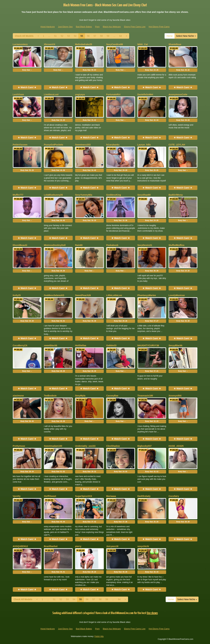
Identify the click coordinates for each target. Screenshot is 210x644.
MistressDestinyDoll (55, 245)
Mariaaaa (111, 496)
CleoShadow (113, 446)
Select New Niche (186, 36)
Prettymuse (19, 446)
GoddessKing (114, 195)
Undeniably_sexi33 (85, 446)
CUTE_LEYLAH (177, 145)
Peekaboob (112, 245)
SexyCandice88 (115, 44)
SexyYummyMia (84, 195)
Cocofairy (174, 496)
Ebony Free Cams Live (135, 27)
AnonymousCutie (178, 94)
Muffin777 (18, 195)
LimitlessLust (51, 94)
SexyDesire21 (145, 245)
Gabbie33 (111, 345)
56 (88, 36)
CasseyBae (112, 396)
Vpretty (17, 496)
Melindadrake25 (84, 44)
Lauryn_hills (144, 145)
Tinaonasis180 (145, 396)
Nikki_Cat (143, 44)
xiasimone (18, 396)
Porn (97, 27)
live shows (152, 613)
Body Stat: (27, 70)
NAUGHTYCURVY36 (148, 345)
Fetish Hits (99, 636)
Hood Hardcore (48, 27)
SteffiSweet (50, 496)
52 (62, 36)
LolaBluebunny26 (53, 195)
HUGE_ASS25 (176, 446)
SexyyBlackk (176, 345)
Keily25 (17, 295)
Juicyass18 (112, 546)
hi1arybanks (113, 145)
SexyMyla (80, 396)
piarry (78, 546)
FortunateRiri (113, 94)
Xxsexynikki (175, 396)
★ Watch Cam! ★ (27, 87)
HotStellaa (81, 345)
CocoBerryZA (20, 345)
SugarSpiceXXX (84, 496)
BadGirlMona (176, 195)
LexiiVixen (18, 94)
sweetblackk (51, 345)
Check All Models (24, 36)
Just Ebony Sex (65, 27)
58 (102, 36)
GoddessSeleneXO (54, 295)
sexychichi (143, 546)
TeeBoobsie (50, 396)
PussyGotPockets (54, 145)
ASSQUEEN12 (20, 546)
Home (170, 36)
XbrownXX (50, 44)
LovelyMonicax (177, 295)
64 (120, 36)
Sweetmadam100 (53, 446)
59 (108, 36)
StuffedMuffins (176, 245)
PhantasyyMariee (147, 295)
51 (56, 36)
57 (95, 36)
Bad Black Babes (84, 27)
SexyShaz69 (144, 195)
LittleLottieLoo (114, 295)
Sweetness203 (83, 145)
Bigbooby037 (145, 446)
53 (69, 36)
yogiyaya (80, 94)
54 (75, 36)
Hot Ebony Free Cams (159, 27)
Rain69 (79, 245)
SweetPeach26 (83, 295)
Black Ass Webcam (112, 27)
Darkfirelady (144, 496)
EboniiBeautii (20, 245)
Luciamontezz (20, 44)
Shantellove (175, 44)
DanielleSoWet (145, 94)
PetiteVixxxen (20, 145)
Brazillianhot (51, 546)
